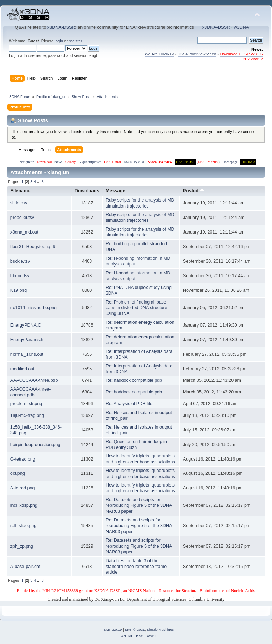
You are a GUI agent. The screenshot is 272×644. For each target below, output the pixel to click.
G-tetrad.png (23, 459)
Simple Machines (160, 630)
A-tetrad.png (23, 488)
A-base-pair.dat (25, 567)
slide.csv (19, 203)
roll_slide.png (23, 526)
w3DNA (241, 27)
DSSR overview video (197, 54)
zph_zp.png (22, 546)
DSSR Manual (208, 162)
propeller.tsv (22, 218)
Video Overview (160, 162)
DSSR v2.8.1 (185, 162)
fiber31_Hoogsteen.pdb (33, 247)
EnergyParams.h (27, 340)
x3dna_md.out (24, 232)
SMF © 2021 (135, 630)
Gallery (70, 162)
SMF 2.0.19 (113, 630)
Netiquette (27, 162)
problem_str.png (26, 404)
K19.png (19, 290)
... (39, 182)
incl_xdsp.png (24, 505)
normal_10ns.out (27, 354)
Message (116, 191)
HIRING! (248, 162)
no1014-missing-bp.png (33, 308)
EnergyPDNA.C (26, 325)
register (75, 41)
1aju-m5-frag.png (27, 415)
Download (45, 162)
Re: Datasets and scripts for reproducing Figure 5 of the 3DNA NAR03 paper (139, 505)
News (59, 162)
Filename (20, 191)
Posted (193, 191)
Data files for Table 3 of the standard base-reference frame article (136, 567)
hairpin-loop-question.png (35, 445)
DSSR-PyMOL (134, 162)
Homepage (230, 162)
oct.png (18, 473)
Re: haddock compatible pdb (134, 380)
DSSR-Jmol (113, 162)
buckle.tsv (20, 261)
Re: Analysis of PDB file (129, 404)
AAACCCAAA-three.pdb (34, 380)
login (59, 41)
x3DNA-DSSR (61, 27)
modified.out (22, 369)
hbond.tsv (20, 276)
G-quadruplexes (90, 162)
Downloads (87, 191)
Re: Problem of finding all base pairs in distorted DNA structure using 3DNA (137, 308)
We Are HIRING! (159, 54)
